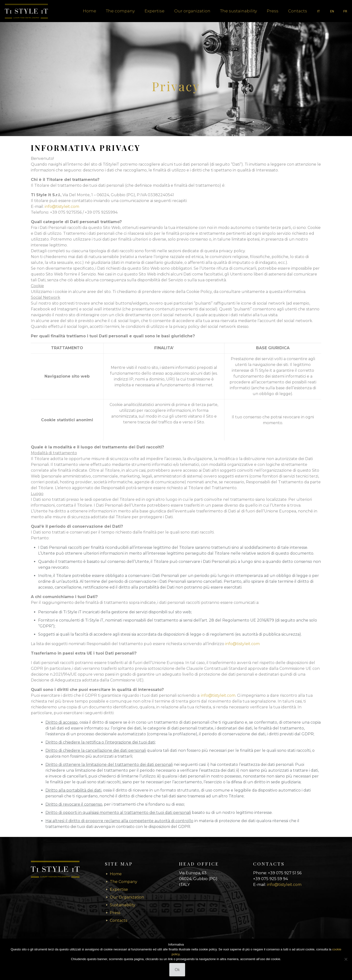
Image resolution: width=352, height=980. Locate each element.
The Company (124, 882)
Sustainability (123, 905)
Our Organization (127, 897)
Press (115, 913)
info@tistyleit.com (62, 207)
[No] (346, 959)
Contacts (118, 920)
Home (116, 874)
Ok (177, 970)
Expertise (119, 889)
